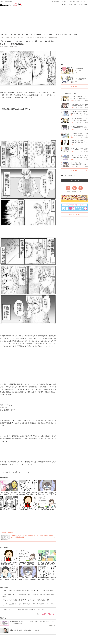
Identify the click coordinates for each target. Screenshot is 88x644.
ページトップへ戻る (74, 214)
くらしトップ (5, 34)
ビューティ (66, 1)
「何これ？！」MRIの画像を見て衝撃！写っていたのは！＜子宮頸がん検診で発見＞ (26, 600)
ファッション (57, 34)
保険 (19, 34)
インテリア (25, 34)
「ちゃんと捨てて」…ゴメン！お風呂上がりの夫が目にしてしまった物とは (24, 609)
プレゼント (79, 1)
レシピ (61, 1)
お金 (15, 34)
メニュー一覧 (85, 1)
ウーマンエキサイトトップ (70, 4)
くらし (57, 1)
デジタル (75, 34)
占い (74, 1)
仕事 (11, 34)
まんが (71, 1)
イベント (45, 34)
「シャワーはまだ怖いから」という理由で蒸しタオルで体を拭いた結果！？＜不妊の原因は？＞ (29, 605)
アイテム (32, 34)
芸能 (50, 34)
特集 (62, 64)
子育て (54, 1)
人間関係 (39, 34)
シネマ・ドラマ (67, 34)
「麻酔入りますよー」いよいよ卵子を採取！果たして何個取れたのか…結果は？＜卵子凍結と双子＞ (29, 595)
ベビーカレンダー (13, 47)
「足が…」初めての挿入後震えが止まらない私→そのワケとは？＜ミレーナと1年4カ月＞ (28, 591)
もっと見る (74, 86)
